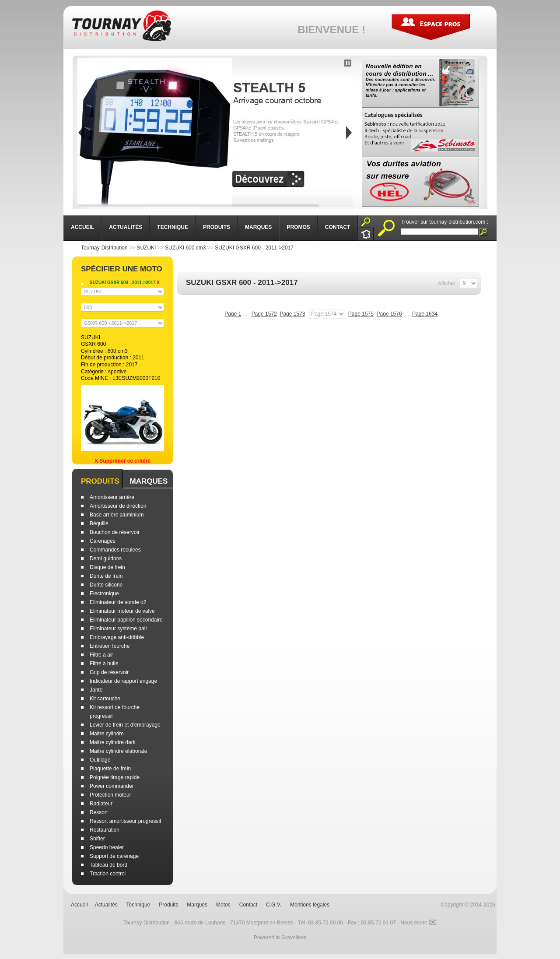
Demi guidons (106, 559)
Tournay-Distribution (104, 248)
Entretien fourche (110, 646)
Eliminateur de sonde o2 (118, 602)
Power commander (112, 786)
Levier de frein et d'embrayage (125, 725)
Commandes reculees (115, 550)
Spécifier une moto (122, 269)
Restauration (105, 830)
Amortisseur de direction (118, 506)
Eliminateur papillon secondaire (126, 620)
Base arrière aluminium (117, 515)
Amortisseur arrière (112, 497)
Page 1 (233, 314)
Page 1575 (361, 314)
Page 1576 (389, 314)
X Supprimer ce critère (122, 461)
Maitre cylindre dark (113, 742)
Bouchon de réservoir (115, 532)
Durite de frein (106, 576)
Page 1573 (292, 314)
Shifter (97, 839)
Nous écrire (418, 923)
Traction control (108, 874)
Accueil (79, 905)
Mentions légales (310, 905)
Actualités (106, 905)
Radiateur (101, 804)
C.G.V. (274, 905)
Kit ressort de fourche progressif (115, 712)
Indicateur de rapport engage (123, 681)
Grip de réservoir (109, 672)
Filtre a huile (104, 664)
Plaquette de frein (110, 769)
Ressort (99, 812)
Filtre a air (101, 655)
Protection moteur (110, 795)
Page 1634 (425, 314)
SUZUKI (146, 248)
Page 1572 (264, 314)
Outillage (100, 760)
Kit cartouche (105, 699)
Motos (223, 905)
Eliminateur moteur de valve (122, 611)
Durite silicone (106, 585)
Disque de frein (107, 567)
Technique (138, 905)
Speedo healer (107, 847)
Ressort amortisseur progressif (125, 821)
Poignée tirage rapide (115, 777)
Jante (96, 690)
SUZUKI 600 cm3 (185, 248)
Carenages (103, 541)
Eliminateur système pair (118, 629)
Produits (100, 481)
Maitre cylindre (107, 734)
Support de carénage (114, 856)
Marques (149, 481)
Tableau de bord (108, 865)
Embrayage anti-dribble (117, 637)
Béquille (99, 523)
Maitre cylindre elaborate (118, 751)
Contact (248, 905)
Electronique (104, 594)
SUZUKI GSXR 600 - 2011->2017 (254, 248)
